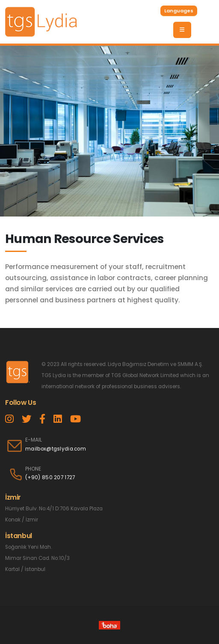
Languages (179, 11)
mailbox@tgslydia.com (56, 449)
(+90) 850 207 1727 (50, 477)
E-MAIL (34, 440)
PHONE (33, 469)
